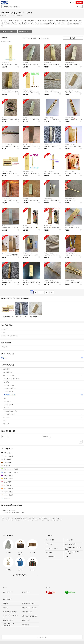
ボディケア (43, 424)
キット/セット (43, 417)
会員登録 (79, 3)
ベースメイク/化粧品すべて (43, 379)
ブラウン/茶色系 (42, 463)
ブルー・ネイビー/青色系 (42, 472)
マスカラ (43, 408)
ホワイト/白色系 (42, 456)
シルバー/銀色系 (42, 492)
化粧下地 (43, 382)
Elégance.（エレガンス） (9, 32)
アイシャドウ (43, 401)
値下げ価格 (42, 347)
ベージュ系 (42, 466)
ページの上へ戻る (42, 637)
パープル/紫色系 (42, 476)
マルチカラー (42, 498)
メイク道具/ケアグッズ (43, 414)
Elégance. (42, 358)
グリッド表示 (44, 38)
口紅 (43, 398)
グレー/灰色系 (42, 459)
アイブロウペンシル (25, 32)
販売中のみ (25, 38)
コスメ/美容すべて (43, 372)
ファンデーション (43, 385)
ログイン (71, 3)
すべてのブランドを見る (20, 575)
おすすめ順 (34, 38)
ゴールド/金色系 (42, 495)
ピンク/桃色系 (42, 482)
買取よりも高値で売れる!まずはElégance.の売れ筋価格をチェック (42, 511)
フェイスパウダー (43, 392)
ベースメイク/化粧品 (43, 375)
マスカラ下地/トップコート (43, 411)
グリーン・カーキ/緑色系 (42, 469)
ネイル (43, 421)
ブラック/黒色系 (42, 453)
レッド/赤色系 (42, 485)
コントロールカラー (43, 388)
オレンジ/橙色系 (42, 488)
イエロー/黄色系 (42, 479)
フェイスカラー (43, 405)
